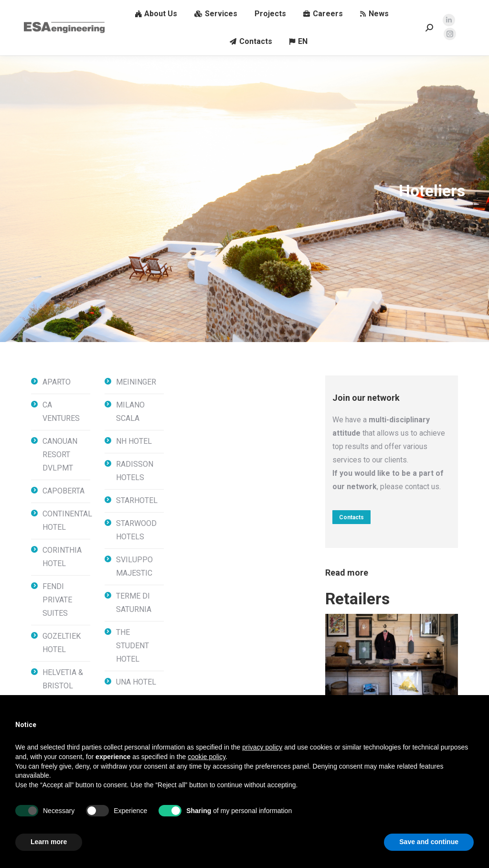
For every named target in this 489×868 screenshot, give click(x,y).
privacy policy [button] (262, 747)
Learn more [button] (49, 842)
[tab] (349, 660)
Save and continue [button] (429, 842)
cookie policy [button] (207, 757)
